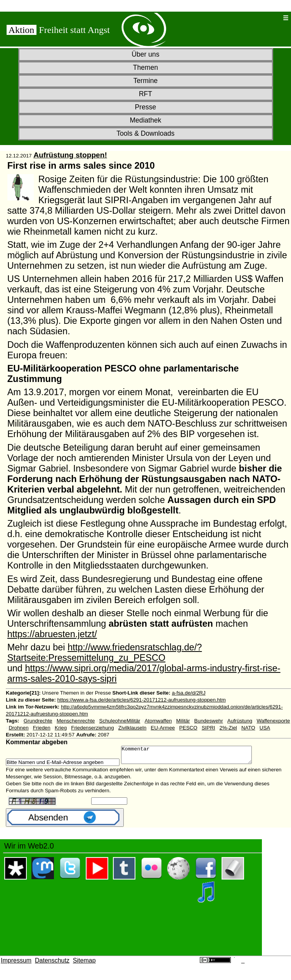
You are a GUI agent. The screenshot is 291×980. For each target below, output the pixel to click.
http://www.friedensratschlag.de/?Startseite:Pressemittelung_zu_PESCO (105, 652)
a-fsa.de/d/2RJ (189, 693)
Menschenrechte (76, 721)
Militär (183, 721)
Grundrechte (38, 721)
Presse (146, 107)
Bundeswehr (209, 721)
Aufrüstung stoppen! (70, 155)
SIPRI (209, 728)
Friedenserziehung (92, 728)
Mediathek (145, 120)
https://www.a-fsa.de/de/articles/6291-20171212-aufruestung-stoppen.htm (142, 700)
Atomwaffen (158, 721)
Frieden (42, 728)
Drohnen (18, 728)
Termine (146, 81)
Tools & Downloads (145, 133)
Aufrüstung (240, 721)
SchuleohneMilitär (120, 721)
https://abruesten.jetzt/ (52, 634)
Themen (146, 67)
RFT (145, 94)
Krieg (61, 728)
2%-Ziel (228, 728)
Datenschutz (52, 964)
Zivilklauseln (133, 728)
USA (265, 728)
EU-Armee (163, 728)
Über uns (145, 54)
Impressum (16, 964)
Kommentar (194, 757)
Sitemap (84, 964)
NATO (248, 728)
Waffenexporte (273, 721)
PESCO (188, 728)
